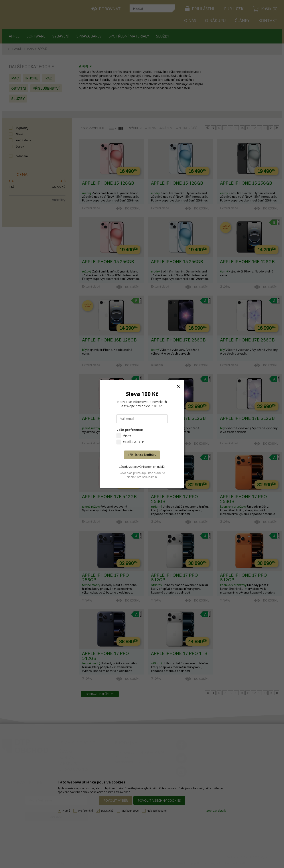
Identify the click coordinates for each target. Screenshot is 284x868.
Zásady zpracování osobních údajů (142, 467)
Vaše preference (130, 430)
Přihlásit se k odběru (142, 455)
